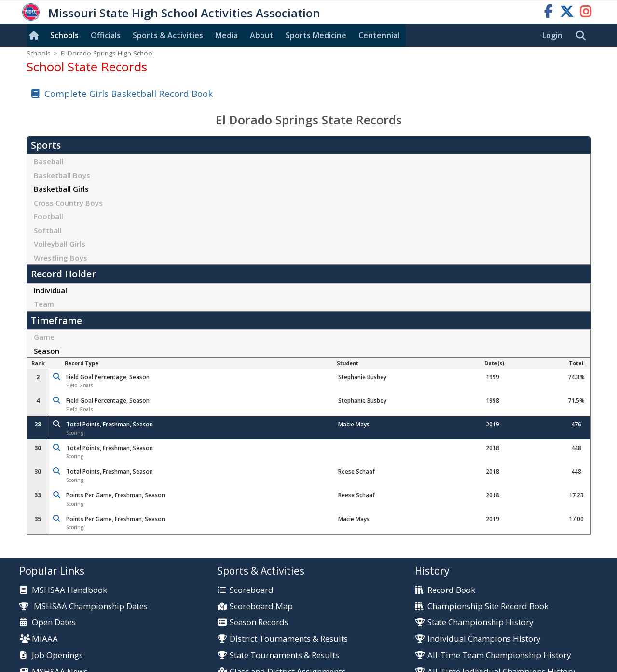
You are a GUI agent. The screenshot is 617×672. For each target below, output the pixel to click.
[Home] (36, 35)
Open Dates (54, 623)
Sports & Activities (168, 35)
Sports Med (316, 35)
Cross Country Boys (68, 203)
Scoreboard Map (261, 607)
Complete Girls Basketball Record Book (129, 93)
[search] (583, 36)
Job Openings (57, 655)
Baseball (49, 161)
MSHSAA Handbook (69, 590)
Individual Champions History (484, 639)
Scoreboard (252, 590)
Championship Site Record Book (488, 607)
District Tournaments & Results (289, 639)
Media (226, 35)
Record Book (451, 590)
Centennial (379, 35)
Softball (48, 230)
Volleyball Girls (60, 244)
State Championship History (480, 623)
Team (44, 304)
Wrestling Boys (61, 258)
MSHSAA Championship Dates (84, 606)
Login (552, 35)
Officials (106, 35)
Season (47, 351)
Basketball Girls (61, 189)
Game (44, 337)
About (262, 35)
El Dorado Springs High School (107, 53)
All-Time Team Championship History (499, 655)
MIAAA (45, 639)
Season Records (259, 623)
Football (48, 216)
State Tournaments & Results (284, 655)
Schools (64, 35)
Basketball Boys (62, 175)
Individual (50, 290)
